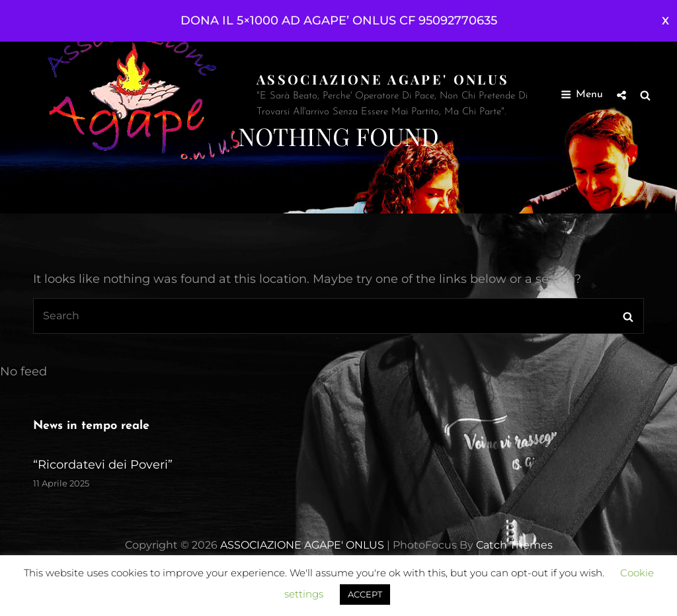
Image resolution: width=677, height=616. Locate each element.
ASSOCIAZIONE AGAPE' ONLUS (383, 79)
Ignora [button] (665, 21)
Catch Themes (514, 545)
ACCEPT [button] (365, 594)
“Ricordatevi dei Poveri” (103, 465)
